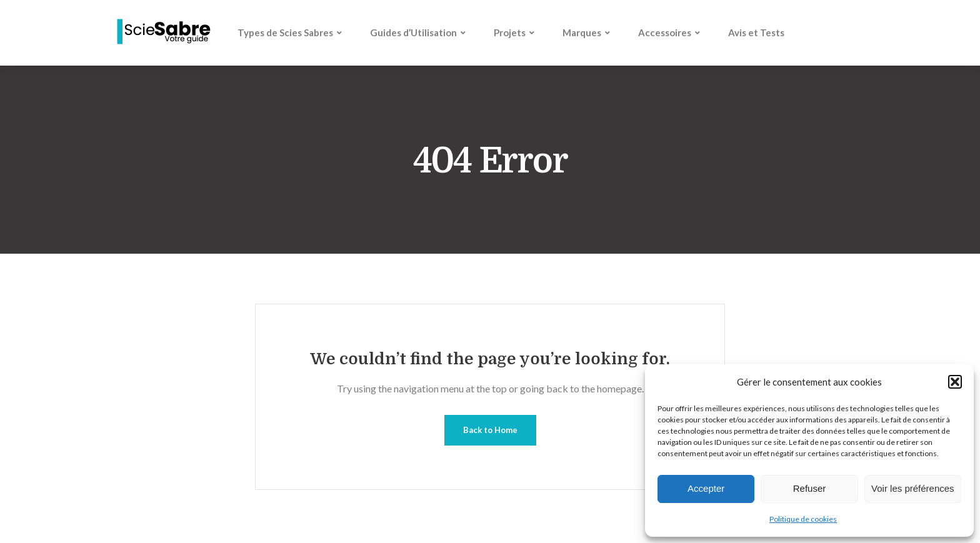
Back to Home (490, 430)
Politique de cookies (803, 519)
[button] (955, 382)
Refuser (810, 488)
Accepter (706, 488)
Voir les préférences (913, 488)
